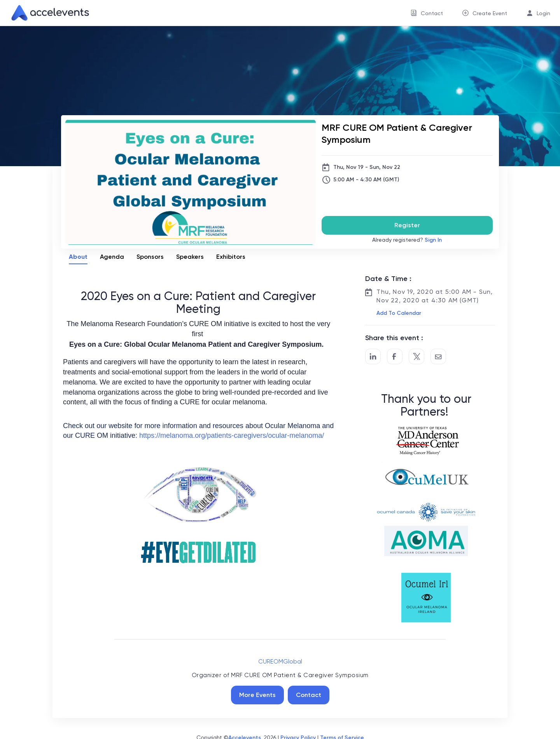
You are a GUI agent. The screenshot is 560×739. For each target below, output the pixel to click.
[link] (47, 13)
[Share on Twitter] (416, 356)
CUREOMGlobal (280, 662)
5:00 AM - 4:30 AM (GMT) (366, 180)
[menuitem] (427, 13)
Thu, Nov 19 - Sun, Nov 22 (367, 167)
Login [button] (543, 13)
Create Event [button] (490, 13)
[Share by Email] (438, 356)
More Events (257, 695)
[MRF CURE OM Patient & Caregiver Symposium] (407, 133)
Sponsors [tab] (150, 257)
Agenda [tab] (112, 257)
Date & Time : (388, 279)
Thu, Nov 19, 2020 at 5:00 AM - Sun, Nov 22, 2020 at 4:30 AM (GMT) (435, 296)
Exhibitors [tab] (231, 257)
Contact (309, 695)
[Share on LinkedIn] (373, 356)
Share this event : (394, 338)
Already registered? (407, 240)
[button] (398, 313)
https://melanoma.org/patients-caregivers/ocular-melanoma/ (232, 435)
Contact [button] (432, 13)
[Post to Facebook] (395, 356)
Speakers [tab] (190, 257)
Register (407, 225)
